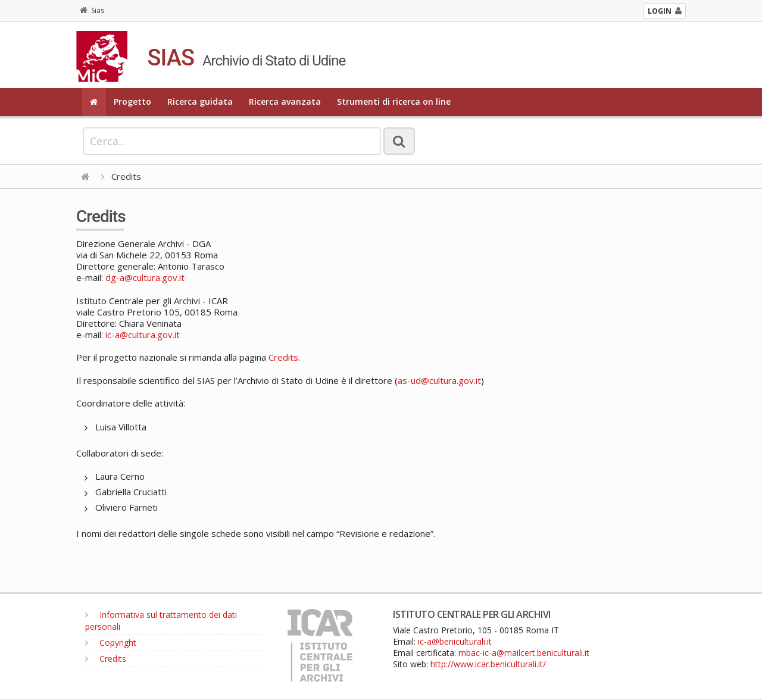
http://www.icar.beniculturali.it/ (488, 664)
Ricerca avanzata (285, 101)
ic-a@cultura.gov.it (143, 335)
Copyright (111, 643)
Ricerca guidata (200, 101)
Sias (92, 10)
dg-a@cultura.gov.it (145, 277)
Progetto (132, 101)
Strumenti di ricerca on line (394, 101)
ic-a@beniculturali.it (455, 641)
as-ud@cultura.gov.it (439, 380)
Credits (283, 357)
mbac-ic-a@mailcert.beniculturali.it (524, 653)
